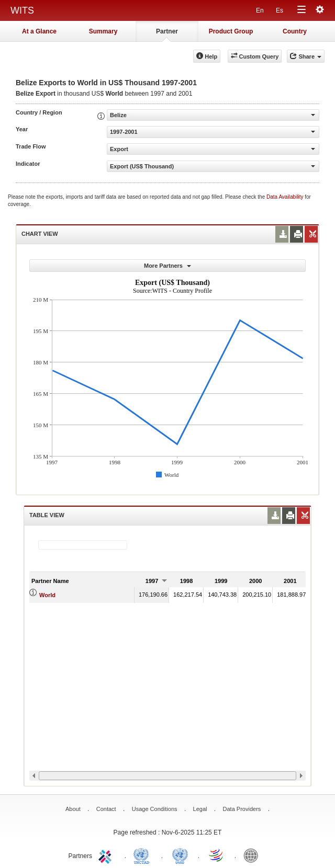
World (47, 595)
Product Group (231, 31)
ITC (107, 855)
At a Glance (39, 31)
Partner (167, 31)
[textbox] (83, 545)
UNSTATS (180, 855)
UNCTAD (143, 855)
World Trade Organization (217, 855)
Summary (103, 31)
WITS (22, 10)
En (260, 10)
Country (295, 31)
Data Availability (286, 197)
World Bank (253, 855)
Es (280, 10)
